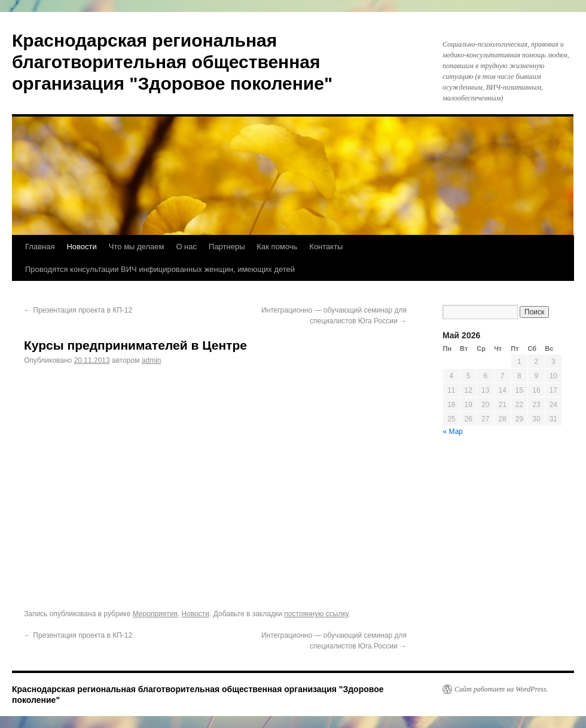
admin (152, 360)
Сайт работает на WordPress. (501, 689)
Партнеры (227, 247)
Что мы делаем (137, 247)
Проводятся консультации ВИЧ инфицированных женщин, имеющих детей (160, 269)
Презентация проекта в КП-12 (78, 310)
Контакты (326, 247)
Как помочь (277, 247)
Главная (40, 247)
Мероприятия (155, 614)
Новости (81, 247)
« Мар (453, 432)
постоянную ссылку (316, 614)
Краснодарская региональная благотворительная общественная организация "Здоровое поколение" (172, 62)
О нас (186, 247)
